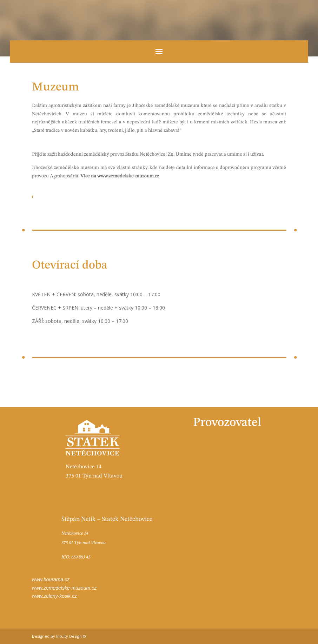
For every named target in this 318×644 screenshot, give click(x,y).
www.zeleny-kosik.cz (54, 596)
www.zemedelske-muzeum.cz (64, 588)
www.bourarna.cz (51, 579)
